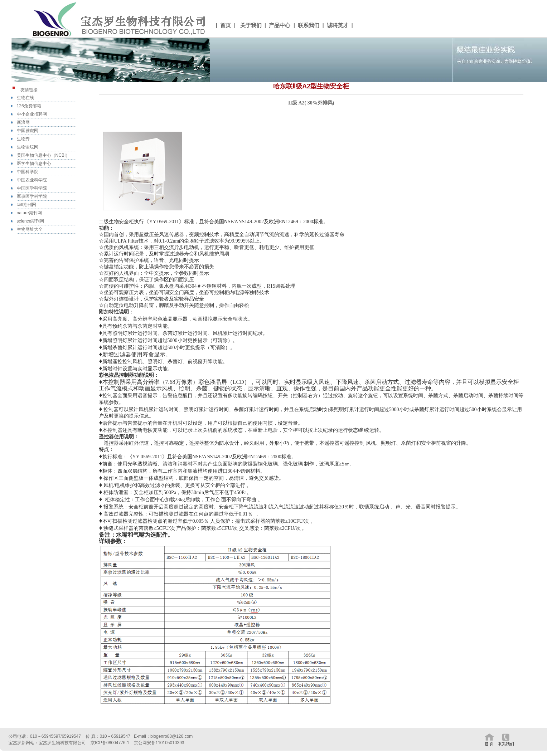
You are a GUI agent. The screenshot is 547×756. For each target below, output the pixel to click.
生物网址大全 (30, 229)
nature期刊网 (29, 213)
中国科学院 (28, 172)
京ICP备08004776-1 (110, 743)
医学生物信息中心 (34, 164)
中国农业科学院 (32, 180)
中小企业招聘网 (32, 114)
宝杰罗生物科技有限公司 (62, 743)
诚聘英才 (338, 25)
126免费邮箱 (29, 106)
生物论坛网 (28, 147)
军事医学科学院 (32, 196)
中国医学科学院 (32, 188)
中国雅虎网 (28, 131)
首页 (226, 25)
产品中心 (280, 25)
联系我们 (309, 25)
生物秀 (23, 139)
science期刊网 (31, 221)
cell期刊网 (26, 205)
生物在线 (25, 98)
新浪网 (23, 122)
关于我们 (251, 25)
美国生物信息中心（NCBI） (43, 155)
